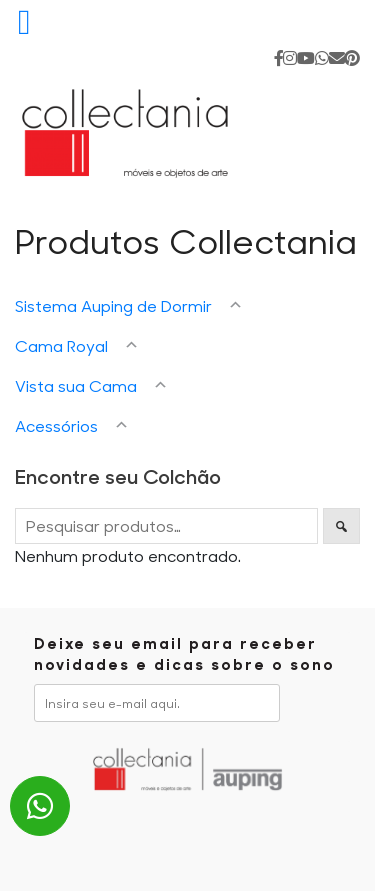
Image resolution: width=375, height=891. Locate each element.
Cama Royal (61, 345)
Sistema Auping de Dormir (113, 305)
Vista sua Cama (76, 385)
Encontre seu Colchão (118, 475)
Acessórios (56, 425)
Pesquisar (341, 526)
